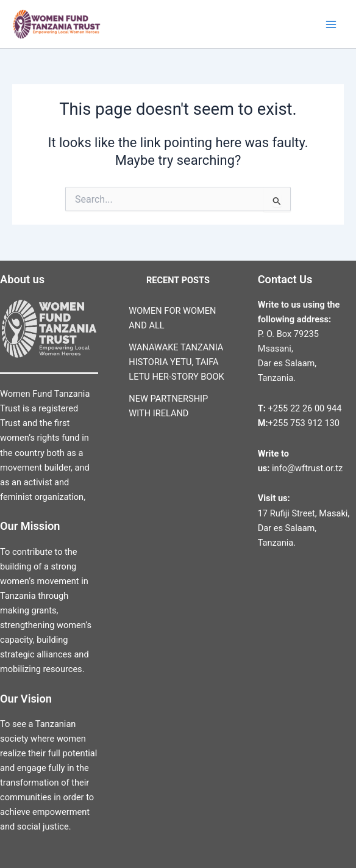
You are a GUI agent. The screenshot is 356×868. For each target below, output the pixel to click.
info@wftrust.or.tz (306, 468)
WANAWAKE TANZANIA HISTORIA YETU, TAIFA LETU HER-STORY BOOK (176, 362)
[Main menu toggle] (331, 24)
